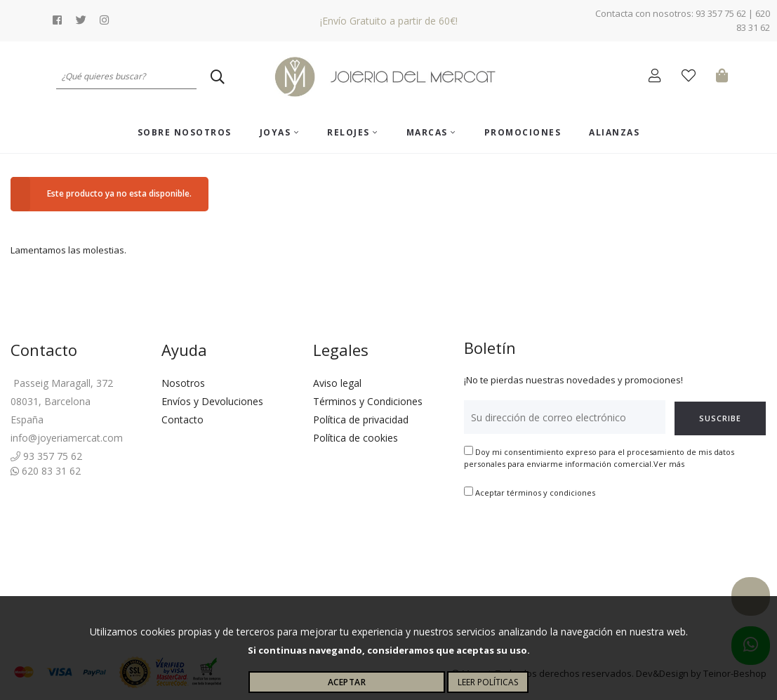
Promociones (523, 132)
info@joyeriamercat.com (67, 438)
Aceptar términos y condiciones (535, 493)
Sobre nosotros (185, 132)
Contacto (182, 420)
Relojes (353, 132)
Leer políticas (488, 682)
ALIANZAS (614, 132)
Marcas (431, 132)
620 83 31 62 (46, 471)
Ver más (669, 464)
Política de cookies (356, 438)
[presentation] (571, 543)
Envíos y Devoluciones (212, 401)
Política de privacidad (361, 420)
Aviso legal (337, 383)
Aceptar (347, 682)
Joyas (280, 132)
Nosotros (183, 383)
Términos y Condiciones (368, 401)
